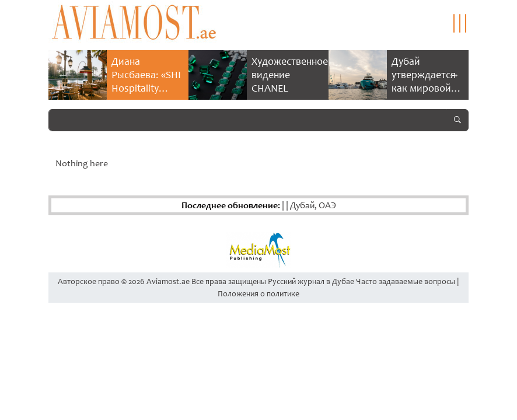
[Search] (248, 120)
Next (454, 75)
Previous (63, 75)
